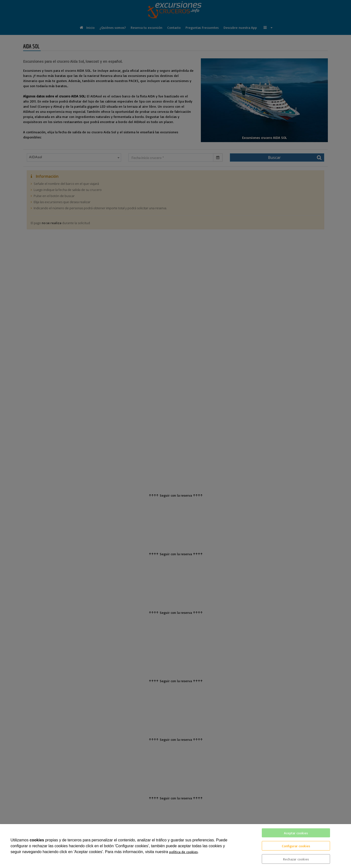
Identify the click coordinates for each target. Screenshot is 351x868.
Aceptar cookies (296, 833)
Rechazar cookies (296, 859)
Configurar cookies (296, 846)
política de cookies (183, 852)
